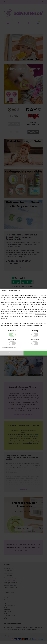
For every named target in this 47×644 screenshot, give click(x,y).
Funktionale (12, 340)
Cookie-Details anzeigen (8, 347)
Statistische (35, 340)
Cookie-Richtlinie (41, 314)
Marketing (35, 331)
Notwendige (12, 331)
